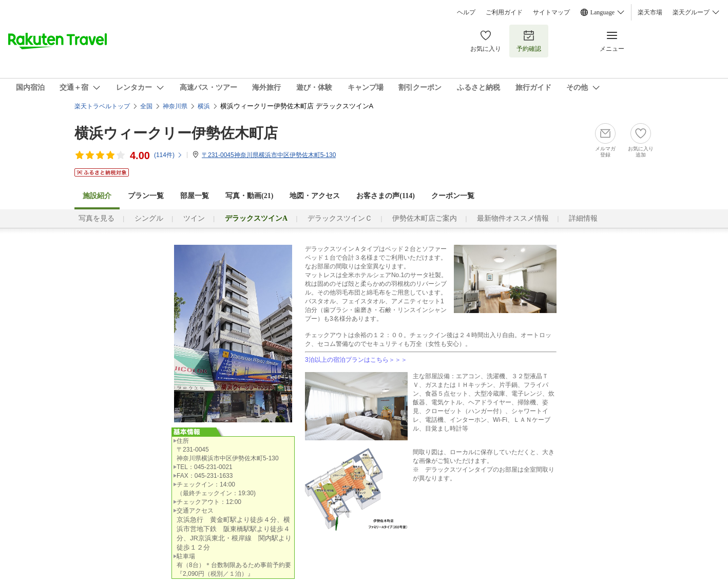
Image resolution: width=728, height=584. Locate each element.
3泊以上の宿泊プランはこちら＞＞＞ (356, 360)
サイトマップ (551, 12)
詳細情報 (583, 218)
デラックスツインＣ (340, 218)
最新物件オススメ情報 (513, 218)
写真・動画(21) (249, 196)
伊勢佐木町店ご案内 (425, 218)
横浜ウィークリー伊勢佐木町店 (176, 133)
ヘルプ (466, 12)
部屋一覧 (195, 196)
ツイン (194, 218)
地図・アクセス (315, 196)
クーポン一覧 (453, 196)
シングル (149, 218)
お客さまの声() (386, 196)
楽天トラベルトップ (102, 106)
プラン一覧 (146, 196)
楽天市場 (650, 12)
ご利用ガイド (504, 12)
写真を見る (97, 218)
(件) (168, 155)
